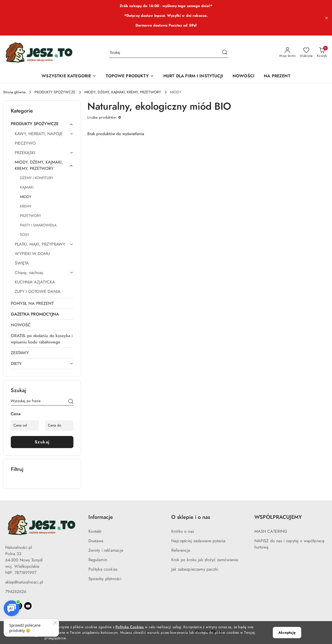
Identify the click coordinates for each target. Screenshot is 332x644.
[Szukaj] (71, 402)
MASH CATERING (271, 531)
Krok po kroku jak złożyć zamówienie (205, 560)
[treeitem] (42, 124)
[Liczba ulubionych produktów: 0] (306, 53)
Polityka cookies (103, 569)
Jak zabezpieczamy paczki (195, 569)
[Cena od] (25, 425)
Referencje (181, 550)
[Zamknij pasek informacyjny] (326, 18)
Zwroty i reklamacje (106, 550)
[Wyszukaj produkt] (169, 52)
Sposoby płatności (105, 579)
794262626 (16, 592)
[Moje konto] (288, 53)
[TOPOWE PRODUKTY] (130, 76)
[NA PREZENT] (277, 76)
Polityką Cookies (130, 627)
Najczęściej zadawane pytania (198, 541)
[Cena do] (59, 425)
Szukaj (42, 442)
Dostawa (96, 541)
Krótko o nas (183, 531)
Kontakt (95, 531)
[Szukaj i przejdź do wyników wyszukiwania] (225, 53)
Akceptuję (287, 633)
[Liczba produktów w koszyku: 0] (322, 53)
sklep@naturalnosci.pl (24, 582)
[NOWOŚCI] (243, 76)
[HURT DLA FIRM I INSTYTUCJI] (193, 76)
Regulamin (98, 560)
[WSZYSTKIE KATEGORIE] (69, 76)
